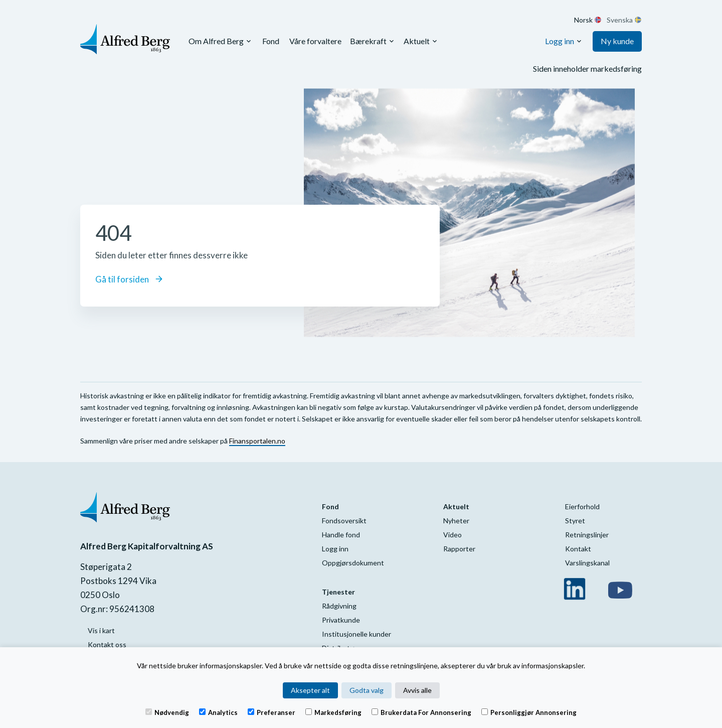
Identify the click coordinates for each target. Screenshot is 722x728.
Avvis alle (417, 690)
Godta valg (367, 690)
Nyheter (456, 521)
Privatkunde (341, 620)
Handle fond (341, 535)
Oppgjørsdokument (353, 563)
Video (453, 535)
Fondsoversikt (344, 521)
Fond (271, 41)
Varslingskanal (587, 563)
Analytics (218, 712)
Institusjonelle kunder (356, 634)
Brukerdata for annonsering (421, 712)
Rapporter (459, 549)
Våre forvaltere (315, 41)
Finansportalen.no (257, 441)
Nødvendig (167, 712)
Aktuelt (417, 41)
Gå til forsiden (129, 279)
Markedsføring (333, 712)
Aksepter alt (310, 690)
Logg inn (560, 41)
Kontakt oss (107, 644)
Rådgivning (339, 606)
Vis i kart (101, 630)
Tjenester (338, 592)
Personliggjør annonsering (529, 712)
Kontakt (578, 549)
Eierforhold (582, 506)
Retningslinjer (587, 535)
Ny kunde (617, 41)
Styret (575, 521)
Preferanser (272, 712)
